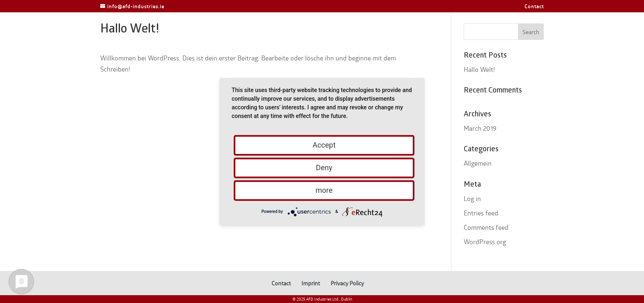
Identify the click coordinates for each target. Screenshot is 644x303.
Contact (534, 7)
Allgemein (478, 163)
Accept (324, 145)
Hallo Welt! (479, 69)
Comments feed (486, 227)
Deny (324, 168)
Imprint (311, 283)
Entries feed (481, 213)
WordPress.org (485, 242)
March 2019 (480, 128)
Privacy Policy (347, 283)
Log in (472, 198)
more (324, 190)
